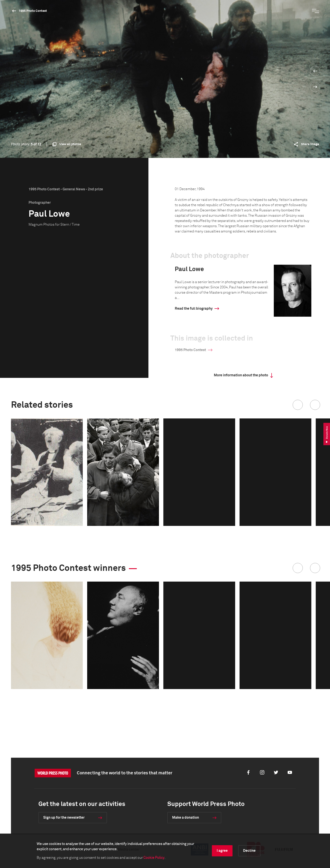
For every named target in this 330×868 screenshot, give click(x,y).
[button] (298, 405)
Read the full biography (194, 309)
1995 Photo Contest (33, 11)
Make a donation (186, 818)
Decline (249, 851)
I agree (222, 851)
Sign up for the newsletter (64, 818)
